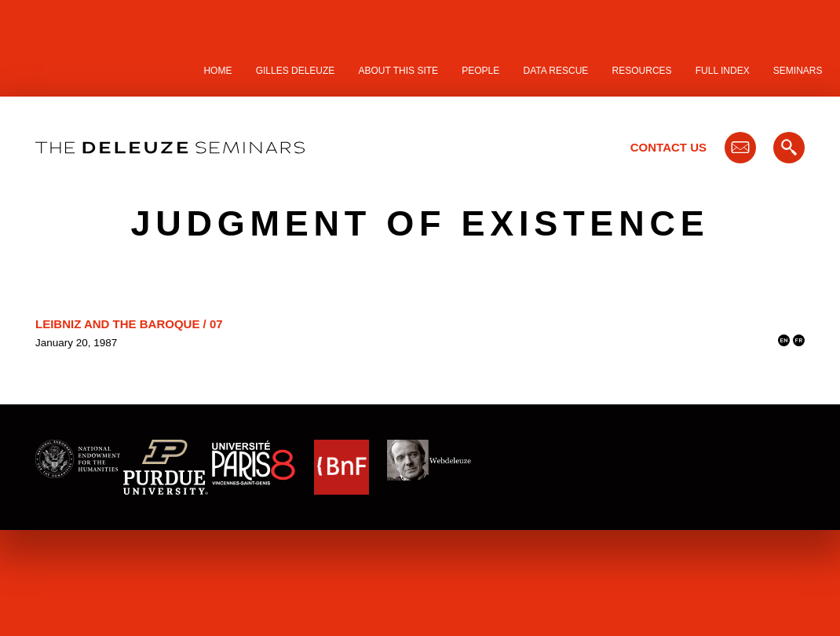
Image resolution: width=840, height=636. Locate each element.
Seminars (798, 71)
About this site (399, 71)
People (480, 71)
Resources (642, 71)
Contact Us (668, 147)
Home (217, 71)
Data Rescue (555, 71)
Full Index (723, 71)
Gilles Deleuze (296, 71)
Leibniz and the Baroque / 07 (129, 324)
